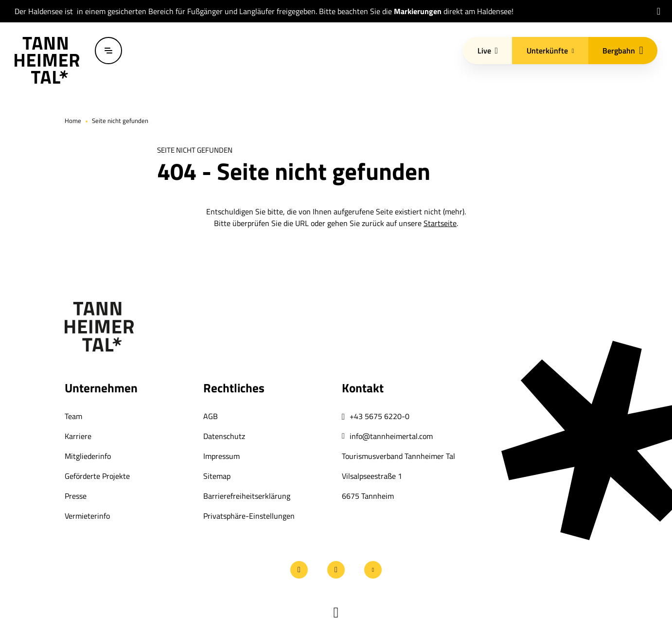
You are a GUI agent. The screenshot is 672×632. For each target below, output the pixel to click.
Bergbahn (623, 51)
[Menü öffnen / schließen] (108, 51)
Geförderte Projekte (97, 476)
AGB (211, 416)
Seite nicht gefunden (120, 121)
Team (73, 416)
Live (488, 51)
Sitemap (217, 476)
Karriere (78, 436)
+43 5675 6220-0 (380, 416)
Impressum (221, 456)
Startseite (440, 223)
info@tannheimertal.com (391, 436)
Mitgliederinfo (88, 456)
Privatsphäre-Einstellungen (249, 516)
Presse (76, 496)
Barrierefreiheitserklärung (247, 496)
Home (73, 121)
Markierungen (418, 11)
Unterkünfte (550, 51)
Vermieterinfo (87, 516)
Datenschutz (224, 436)
